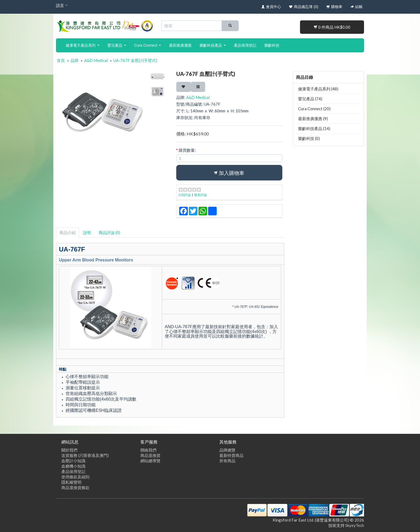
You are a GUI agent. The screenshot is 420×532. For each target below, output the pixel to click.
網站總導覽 (150, 461)
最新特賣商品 (231, 455)
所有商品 (227, 461)
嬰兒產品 (117, 45)
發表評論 (200, 195)
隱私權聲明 (71, 482)
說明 (87, 232)
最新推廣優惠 (180, 45)
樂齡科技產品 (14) (314, 128)
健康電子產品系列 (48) (318, 89)
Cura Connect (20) (314, 109)
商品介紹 (67, 232)
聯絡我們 (148, 450)
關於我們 (69, 450)
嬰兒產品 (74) (310, 99)
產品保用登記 (245, 45)
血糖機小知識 (73, 466)
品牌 (74, 60)
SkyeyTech (355, 525)
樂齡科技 (272, 45)
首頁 (61, 60)
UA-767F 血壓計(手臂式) (135, 60)
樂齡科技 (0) (309, 138)
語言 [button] (62, 5)
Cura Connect (148, 45)
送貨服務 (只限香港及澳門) (85, 455)
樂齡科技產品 (213, 45)
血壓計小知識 (73, 461)
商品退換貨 (150, 455)
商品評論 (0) (109, 232)
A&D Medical (96, 60)
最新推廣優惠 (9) (313, 119)
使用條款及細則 (75, 477)
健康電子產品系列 (82, 45)
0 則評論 (185, 195)
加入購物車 (229, 173)
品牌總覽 (227, 450)
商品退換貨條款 (75, 487)
